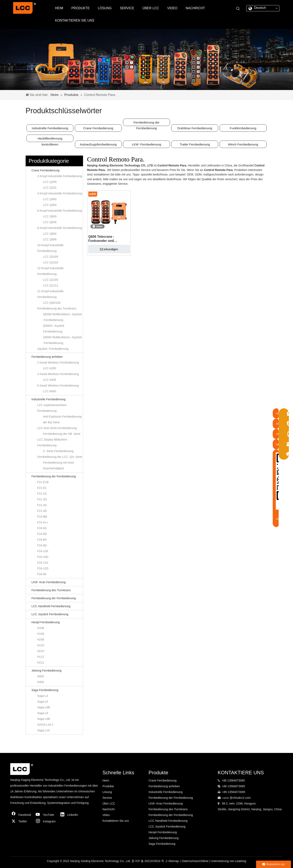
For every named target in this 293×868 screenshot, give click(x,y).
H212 (41, 663)
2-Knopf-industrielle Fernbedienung (60, 176)
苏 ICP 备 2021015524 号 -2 (150, 861)
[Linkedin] (70, 815)
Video (106, 815)
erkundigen (109, 249)
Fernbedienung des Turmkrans (57, 308)
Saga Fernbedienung (45, 690)
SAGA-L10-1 (45, 725)
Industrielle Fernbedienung (50, 128)
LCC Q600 (50, 216)
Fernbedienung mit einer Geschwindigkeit (59, 465)
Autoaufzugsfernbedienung (98, 144)
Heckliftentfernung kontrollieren (50, 139)
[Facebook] (22, 815)
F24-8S (42, 540)
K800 (41, 682)
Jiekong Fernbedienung (47, 671)
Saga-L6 (43, 702)
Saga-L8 (43, 713)
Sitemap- (174, 861)
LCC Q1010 (51, 262)
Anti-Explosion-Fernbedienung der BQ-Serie (62, 419)
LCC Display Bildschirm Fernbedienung (52, 442)
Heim (106, 780)
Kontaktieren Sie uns (116, 821)
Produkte (108, 786)
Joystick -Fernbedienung (53, 349)
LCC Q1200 (51, 280)
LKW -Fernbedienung (146, 144)
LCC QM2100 (52, 303)
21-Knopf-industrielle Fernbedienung (50, 294)
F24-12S (43, 563)
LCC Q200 (50, 182)
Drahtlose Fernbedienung (195, 128)
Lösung (107, 792)
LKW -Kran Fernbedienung (49, 582)
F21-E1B (43, 482)
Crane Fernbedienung (98, 128)
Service (107, 798)
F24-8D (42, 545)
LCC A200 (50, 368)
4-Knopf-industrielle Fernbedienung (60, 193)
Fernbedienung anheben (47, 357)
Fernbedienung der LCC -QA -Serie (60, 457)
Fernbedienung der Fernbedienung (146, 123)
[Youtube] (46, 815)
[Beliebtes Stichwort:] (238, 9)
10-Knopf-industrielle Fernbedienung (50, 248)
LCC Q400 (50, 199)
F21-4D (42, 511)
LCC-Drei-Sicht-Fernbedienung (57, 428)
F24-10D (43, 557)
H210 (41, 651)
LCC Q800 (50, 234)
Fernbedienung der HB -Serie (62, 434)
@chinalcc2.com (240, 798)
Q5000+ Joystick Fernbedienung (54, 329)
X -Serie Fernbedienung (58, 451)
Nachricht (109, 809)
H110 (41, 645)
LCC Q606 (50, 222)
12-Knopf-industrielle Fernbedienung (50, 271)
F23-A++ (43, 522)
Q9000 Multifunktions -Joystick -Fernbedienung (63, 340)
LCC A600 (50, 391)
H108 (41, 634)
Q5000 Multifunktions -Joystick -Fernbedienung (63, 317)
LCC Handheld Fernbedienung (51, 606)
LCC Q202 (50, 188)
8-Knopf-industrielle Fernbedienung (60, 228)
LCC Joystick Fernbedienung (50, 614)
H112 (41, 657)
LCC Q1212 (51, 285)
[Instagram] (46, 821)
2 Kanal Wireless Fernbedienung (58, 362)
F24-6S (42, 528)
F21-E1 (42, 488)
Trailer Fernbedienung (195, 144)
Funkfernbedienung (243, 128)
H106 (41, 628)
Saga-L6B (44, 707)
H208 (41, 639)
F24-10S (43, 551)
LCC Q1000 (51, 257)
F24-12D (43, 568)
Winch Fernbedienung (243, 144)
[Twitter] (22, 821)
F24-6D (42, 534)
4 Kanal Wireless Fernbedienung (58, 374)
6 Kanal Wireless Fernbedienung (58, 386)
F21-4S (42, 505)
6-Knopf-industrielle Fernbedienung (60, 211)
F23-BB (42, 517)
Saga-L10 (44, 730)
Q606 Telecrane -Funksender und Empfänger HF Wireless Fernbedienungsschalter (107, 239)
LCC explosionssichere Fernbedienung (52, 408)
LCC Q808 (50, 239)
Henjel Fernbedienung (46, 622)
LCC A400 (50, 380)
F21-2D (42, 499)
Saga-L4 (43, 696)
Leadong (241, 861)
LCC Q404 (50, 205)
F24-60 (42, 574)
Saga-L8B (44, 719)
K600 (41, 676)
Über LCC (109, 803)
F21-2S (42, 494)
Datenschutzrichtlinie (196, 861)
